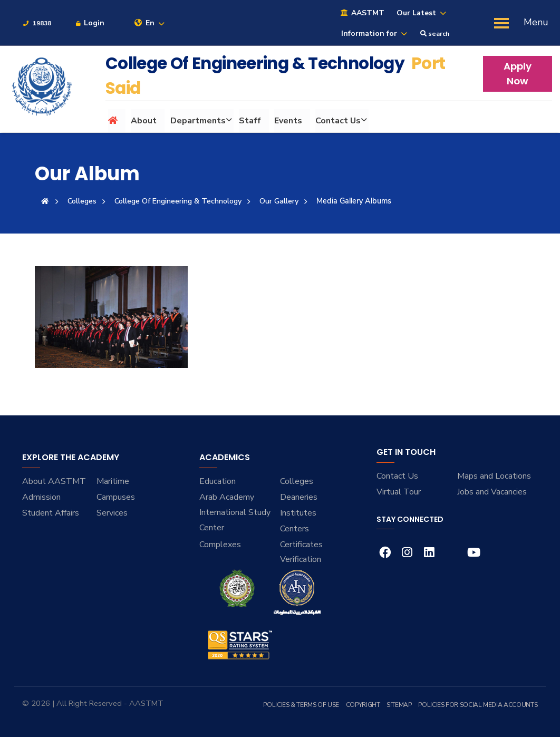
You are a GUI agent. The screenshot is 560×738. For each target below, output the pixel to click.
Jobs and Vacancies (492, 493)
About (144, 122)
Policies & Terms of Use (306, 706)
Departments (197, 122)
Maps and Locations (494, 477)
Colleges (83, 202)
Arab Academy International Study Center (235, 513)
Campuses (116, 498)
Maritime (113, 482)
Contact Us (337, 122)
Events (288, 122)
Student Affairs (51, 514)
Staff (249, 122)
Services (112, 514)
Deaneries (299, 498)
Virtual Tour (399, 493)
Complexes (220, 546)
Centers (295, 530)
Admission (41, 498)
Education (218, 482)
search (435, 35)
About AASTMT (54, 482)
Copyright (366, 706)
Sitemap (402, 706)
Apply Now (518, 75)
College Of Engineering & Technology (181, 202)
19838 (37, 24)
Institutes (298, 514)
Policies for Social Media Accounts (479, 706)
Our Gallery (283, 202)
